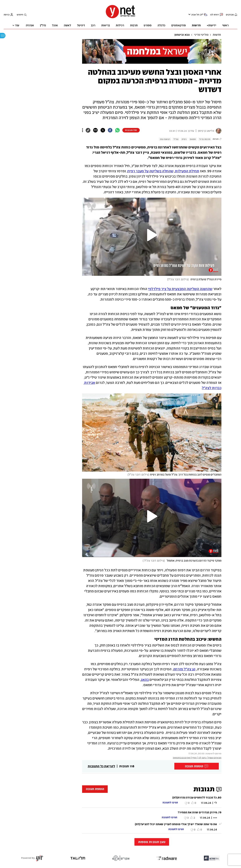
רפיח (184, 139)
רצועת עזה (165, 139)
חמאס (193, 139)
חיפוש (20, 15)
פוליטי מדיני (201, 35)
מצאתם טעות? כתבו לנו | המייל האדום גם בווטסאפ (197, 758)
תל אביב (195, 15)
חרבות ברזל (205, 139)
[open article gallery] (152, 432)
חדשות (217, 35)
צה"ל (176, 139)
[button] (152, 235)
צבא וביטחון (182, 35)
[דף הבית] (120, 18)
